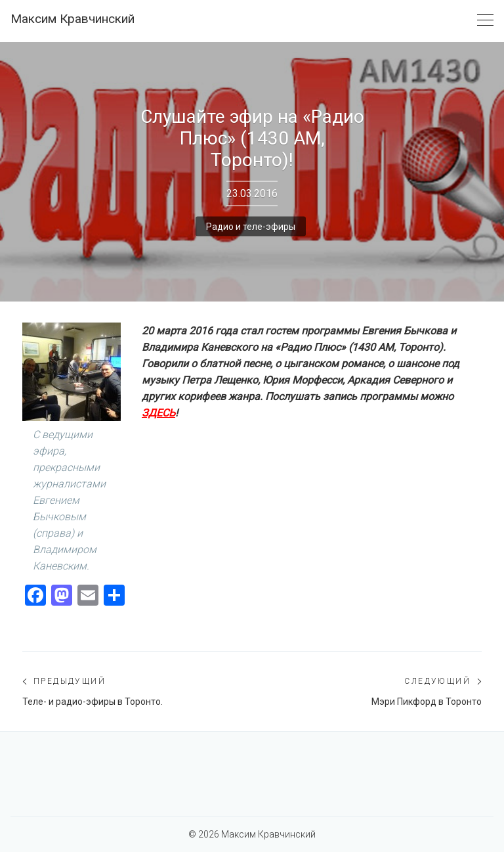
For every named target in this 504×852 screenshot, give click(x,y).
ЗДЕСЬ (158, 413)
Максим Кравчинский (73, 19)
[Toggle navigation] (485, 21)
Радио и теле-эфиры (251, 226)
